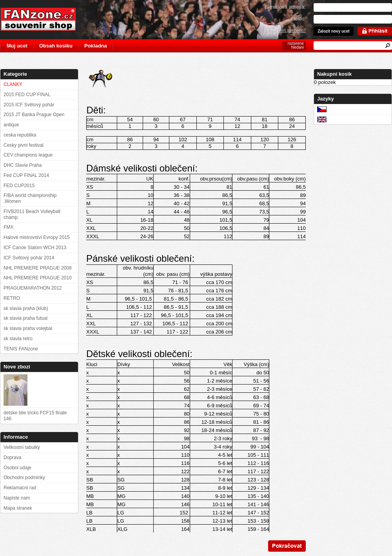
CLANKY (13, 84)
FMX (8, 227)
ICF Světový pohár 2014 (29, 258)
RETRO (12, 298)
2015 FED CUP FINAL (27, 95)
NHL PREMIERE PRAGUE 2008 (38, 268)
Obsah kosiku (56, 46)
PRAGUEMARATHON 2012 (33, 288)
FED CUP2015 (19, 186)
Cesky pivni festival (24, 145)
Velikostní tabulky (22, 447)
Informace (16, 437)
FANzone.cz (44, 19)
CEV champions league (28, 155)
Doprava (12, 458)
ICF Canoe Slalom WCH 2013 (35, 248)
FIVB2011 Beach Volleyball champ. (32, 214)
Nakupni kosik (334, 74)
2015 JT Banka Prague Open (34, 115)
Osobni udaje (17, 468)
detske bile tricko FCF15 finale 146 (35, 416)
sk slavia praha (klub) (26, 308)
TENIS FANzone (21, 349)
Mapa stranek (18, 508)
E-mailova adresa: (285, 7)
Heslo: (299, 19)
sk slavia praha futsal (25, 318)
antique (11, 125)
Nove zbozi (17, 367)
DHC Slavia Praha (23, 165)
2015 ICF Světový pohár (29, 105)
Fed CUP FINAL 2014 (26, 175)
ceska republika (20, 135)
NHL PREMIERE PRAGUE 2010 (38, 278)
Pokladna (96, 46)
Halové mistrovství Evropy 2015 (37, 237)
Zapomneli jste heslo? (287, 30)
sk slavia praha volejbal (28, 328)
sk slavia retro (18, 339)
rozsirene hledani (296, 45)
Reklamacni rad (20, 488)
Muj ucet (17, 46)
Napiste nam (17, 498)
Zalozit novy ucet (333, 31)
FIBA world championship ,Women (30, 198)
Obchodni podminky (24, 478)
